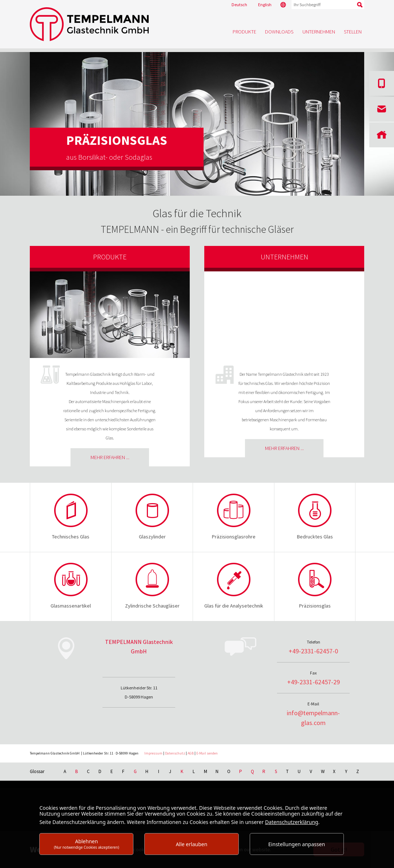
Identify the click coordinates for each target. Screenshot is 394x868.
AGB (191, 753)
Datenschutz (175, 753)
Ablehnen (87, 844)
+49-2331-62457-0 (313, 651)
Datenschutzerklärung (292, 822)
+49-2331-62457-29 (313, 682)
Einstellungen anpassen (297, 844)
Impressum (153, 753)
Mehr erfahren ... (110, 457)
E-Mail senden (207, 753)
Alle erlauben (192, 844)
